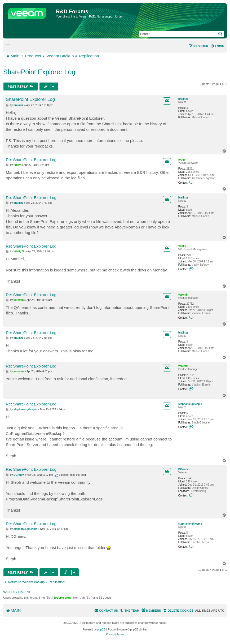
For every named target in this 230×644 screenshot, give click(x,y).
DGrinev (183, 469)
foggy (182, 160)
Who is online (17, 592)
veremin (183, 295)
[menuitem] (217, 46)
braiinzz (183, 99)
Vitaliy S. (184, 246)
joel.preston (63, 598)
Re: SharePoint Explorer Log (31, 160)
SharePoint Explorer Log (39, 72)
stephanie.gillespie (190, 404)
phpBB (101, 630)
